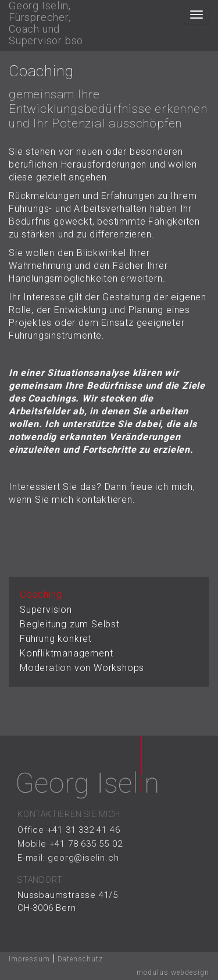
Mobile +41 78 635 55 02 (70, 844)
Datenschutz (80, 959)
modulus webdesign (173, 972)
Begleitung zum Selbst (70, 624)
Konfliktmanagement (66, 653)
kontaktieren (104, 500)
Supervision (46, 610)
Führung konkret (56, 639)
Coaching (41, 594)
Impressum (29, 959)
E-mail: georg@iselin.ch (68, 858)
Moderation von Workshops (82, 668)
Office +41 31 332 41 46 (69, 830)
